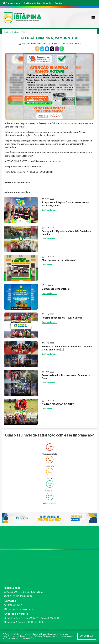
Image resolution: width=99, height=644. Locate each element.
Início (7, 32)
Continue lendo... (49, 210)
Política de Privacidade (43, 636)
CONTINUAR (87, 636)
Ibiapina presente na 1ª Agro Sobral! (62, 318)
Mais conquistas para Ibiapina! (59, 260)
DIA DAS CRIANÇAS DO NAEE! (58, 404)
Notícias (16, 32)
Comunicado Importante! (56, 289)
